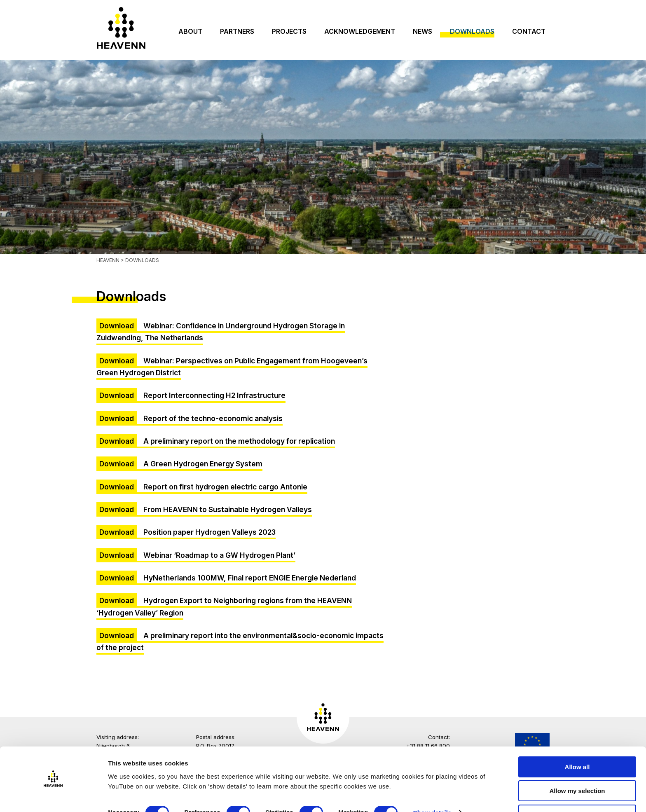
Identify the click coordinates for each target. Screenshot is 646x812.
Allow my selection (577, 768)
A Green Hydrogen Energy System (203, 464)
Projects (289, 31)
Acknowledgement (360, 31)
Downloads (472, 31)
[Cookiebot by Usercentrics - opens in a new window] (53, 796)
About (190, 31)
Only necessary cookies (577, 792)
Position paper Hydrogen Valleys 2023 (209, 532)
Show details (432, 790)
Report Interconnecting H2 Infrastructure (214, 395)
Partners (237, 31)
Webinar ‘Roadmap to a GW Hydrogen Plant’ (219, 555)
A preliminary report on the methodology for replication (239, 441)
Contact (529, 31)
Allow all (577, 743)
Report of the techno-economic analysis (213, 418)
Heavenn (108, 260)
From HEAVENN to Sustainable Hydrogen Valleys (228, 509)
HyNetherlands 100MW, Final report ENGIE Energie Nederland (250, 578)
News (422, 31)
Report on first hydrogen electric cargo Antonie (225, 487)
